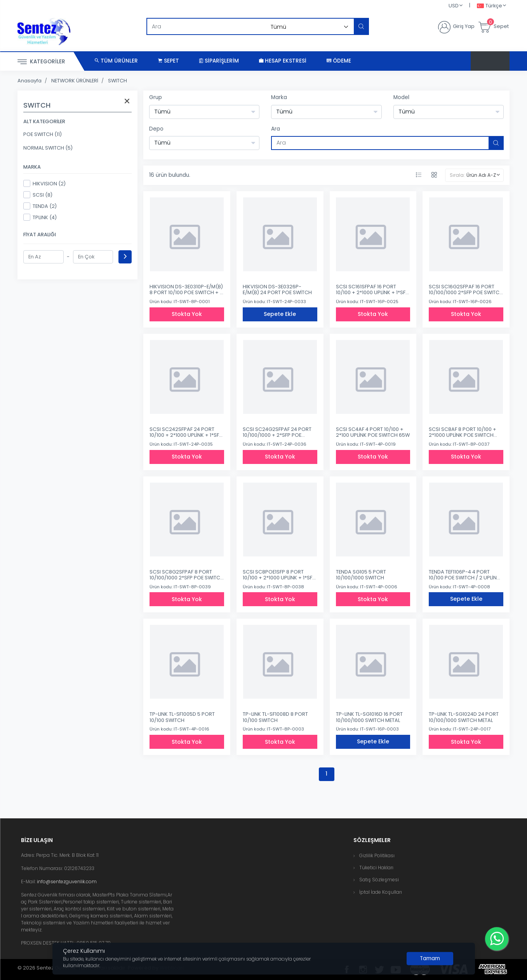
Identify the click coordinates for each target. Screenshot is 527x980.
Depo (156, 129)
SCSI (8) (38, 195)
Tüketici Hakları (376, 868)
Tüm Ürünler (116, 61)
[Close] (430, 959)
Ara (276, 129)
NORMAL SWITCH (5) (48, 148)
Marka (279, 97)
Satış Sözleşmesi (379, 880)
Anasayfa (30, 81)
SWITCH (117, 81)
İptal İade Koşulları (381, 892)
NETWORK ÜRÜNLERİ (75, 81)
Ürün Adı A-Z (481, 175)
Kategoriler (41, 62)
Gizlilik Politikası (377, 855)
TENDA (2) (40, 206)
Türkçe (490, 6)
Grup (156, 97)
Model (401, 97)
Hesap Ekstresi (283, 61)
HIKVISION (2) (44, 183)
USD (454, 6)
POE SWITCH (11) (43, 134)
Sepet (169, 61)
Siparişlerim (219, 61)
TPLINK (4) (40, 217)
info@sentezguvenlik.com (67, 881)
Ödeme (339, 61)
